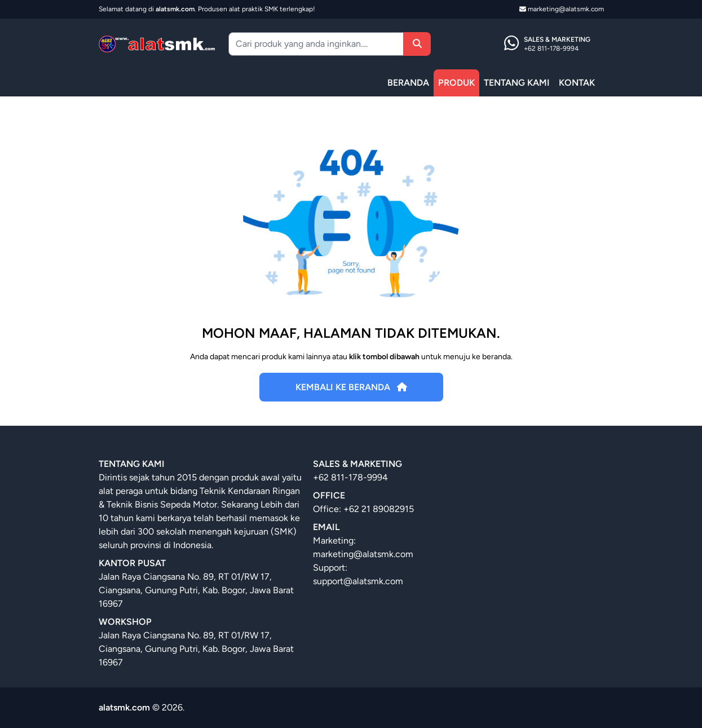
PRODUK (456, 83)
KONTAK (577, 83)
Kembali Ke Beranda (351, 387)
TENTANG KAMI (517, 83)
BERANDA (408, 83)
